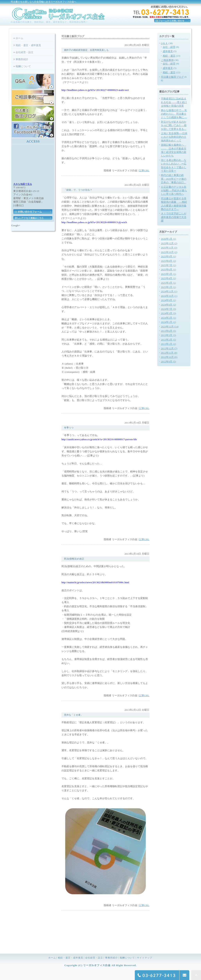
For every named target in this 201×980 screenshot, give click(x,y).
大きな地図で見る (23, 184)
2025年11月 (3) (169, 248)
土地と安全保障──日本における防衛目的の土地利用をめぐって (174, 137)
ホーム (19, 38)
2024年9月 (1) (168, 300)
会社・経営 (169, 47)
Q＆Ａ (164, 43)
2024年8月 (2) (168, 305)
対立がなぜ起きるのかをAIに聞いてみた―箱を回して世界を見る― (174, 125)
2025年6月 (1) (168, 270)
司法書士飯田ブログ (172, 77)
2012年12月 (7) (169, 348)
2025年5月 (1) (168, 274)
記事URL (144, 170)
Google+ (16, 225)
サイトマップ (145, 958)
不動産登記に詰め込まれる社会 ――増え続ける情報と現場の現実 (174, 102)
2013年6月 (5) (168, 331)
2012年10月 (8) (169, 357)
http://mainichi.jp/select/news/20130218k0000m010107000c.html (95, 582)
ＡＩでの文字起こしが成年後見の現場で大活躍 (174, 217)
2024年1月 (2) (168, 322)
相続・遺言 (169, 56)
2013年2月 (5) (168, 340)
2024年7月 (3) (168, 309)
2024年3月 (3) (168, 313)
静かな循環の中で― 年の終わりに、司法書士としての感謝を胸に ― (174, 114)
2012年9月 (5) (168, 362)
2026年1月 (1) (168, 239)
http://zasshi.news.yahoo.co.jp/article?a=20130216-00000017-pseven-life (99, 439)
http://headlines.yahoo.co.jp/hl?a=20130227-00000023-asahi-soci (95, 90)
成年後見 (168, 51)
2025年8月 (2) (168, 261)
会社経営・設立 (25, 52)
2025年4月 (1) (168, 278)
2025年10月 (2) (169, 252)
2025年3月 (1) (168, 283)
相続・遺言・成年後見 (28, 45)
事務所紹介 (22, 59)
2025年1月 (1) (168, 287)
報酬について (23, 66)
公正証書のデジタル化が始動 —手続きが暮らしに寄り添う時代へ (174, 190)
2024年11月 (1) (169, 291)
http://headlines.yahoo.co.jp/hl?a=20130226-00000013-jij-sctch (94, 222)
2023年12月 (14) (170, 327)
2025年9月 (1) (168, 256)
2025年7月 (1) (168, 265)
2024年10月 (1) (169, 296)
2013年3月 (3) (168, 335)
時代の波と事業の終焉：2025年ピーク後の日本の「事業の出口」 (174, 179)
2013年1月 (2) (168, 344)
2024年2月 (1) (168, 318)
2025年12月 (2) (169, 243)
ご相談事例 (167, 60)
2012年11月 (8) (169, 353)
